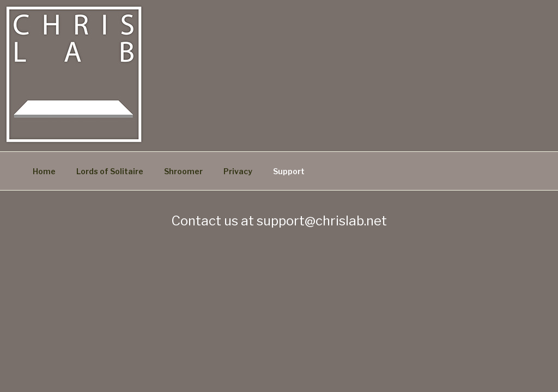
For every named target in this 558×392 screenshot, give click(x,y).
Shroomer (183, 171)
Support (289, 171)
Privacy (238, 171)
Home (44, 171)
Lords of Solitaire (110, 171)
